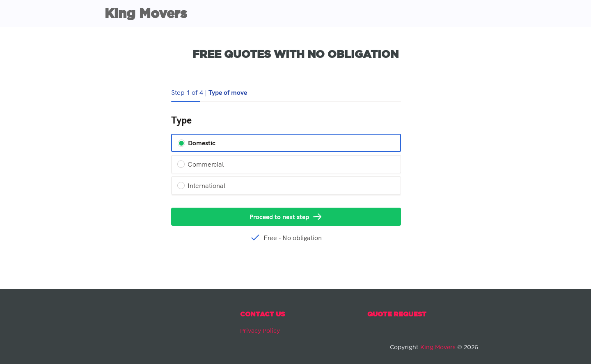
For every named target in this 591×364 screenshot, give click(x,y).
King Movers (146, 13)
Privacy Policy (260, 331)
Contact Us (262, 314)
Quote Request (397, 314)
